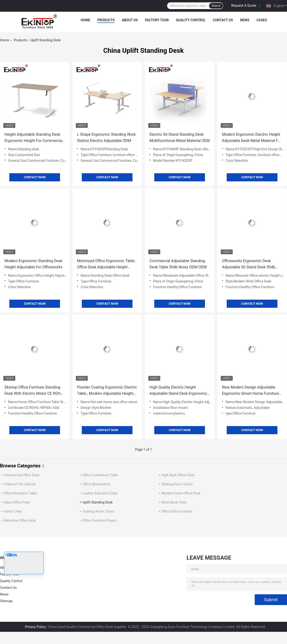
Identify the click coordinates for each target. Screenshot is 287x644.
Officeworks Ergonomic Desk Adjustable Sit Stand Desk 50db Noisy (249, 264)
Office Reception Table (20, 493)
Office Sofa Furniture (177, 511)
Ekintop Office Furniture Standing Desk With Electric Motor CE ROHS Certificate (34, 391)
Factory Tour (157, 20)
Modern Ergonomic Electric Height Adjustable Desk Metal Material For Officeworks (252, 138)
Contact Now (35, 177)
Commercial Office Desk (22, 475)
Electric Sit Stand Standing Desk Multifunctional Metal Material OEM (180, 138)
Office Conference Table (100, 475)
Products (106, 20)
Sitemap (6, 601)
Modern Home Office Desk (181, 493)
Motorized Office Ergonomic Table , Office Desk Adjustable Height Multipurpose (107, 264)
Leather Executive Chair (100, 493)
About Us (130, 20)
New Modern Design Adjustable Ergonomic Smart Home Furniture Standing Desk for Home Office (250, 391)
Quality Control (191, 20)
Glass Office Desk (17, 502)
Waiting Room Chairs (177, 484)
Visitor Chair (13, 511)
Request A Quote (244, 5)
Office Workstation (96, 484)
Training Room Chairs (99, 511)
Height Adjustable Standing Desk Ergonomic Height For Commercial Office (34, 138)
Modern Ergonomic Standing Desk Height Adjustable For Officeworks (33, 264)
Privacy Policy (35, 627)
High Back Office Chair (178, 475)
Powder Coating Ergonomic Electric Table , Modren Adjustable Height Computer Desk (107, 391)
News (245, 20)
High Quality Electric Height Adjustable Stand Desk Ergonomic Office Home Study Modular (178, 391)
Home (85, 20)
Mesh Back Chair (174, 502)
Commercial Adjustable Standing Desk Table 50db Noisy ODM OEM (178, 264)
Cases (262, 20)
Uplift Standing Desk (98, 502)
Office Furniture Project (100, 520)
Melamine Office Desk (20, 520)
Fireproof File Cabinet (19, 484)
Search (216, 6)
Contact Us (223, 20)
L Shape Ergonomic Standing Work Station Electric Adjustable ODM (106, 138)
